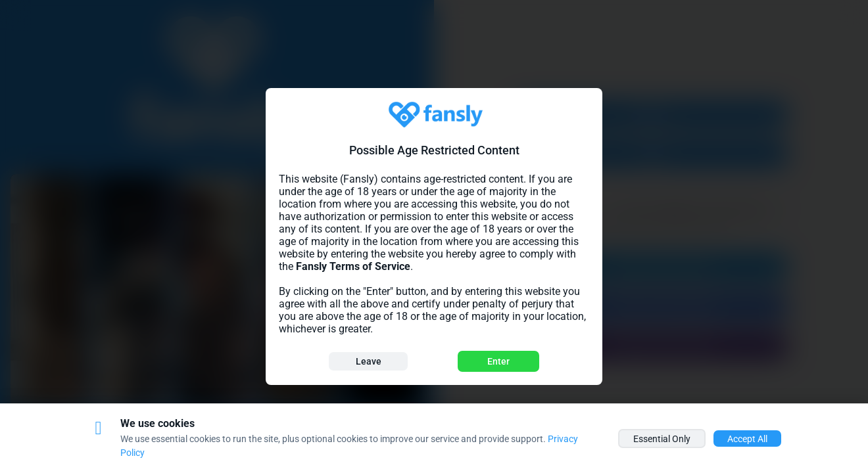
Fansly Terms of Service (353, 266)
